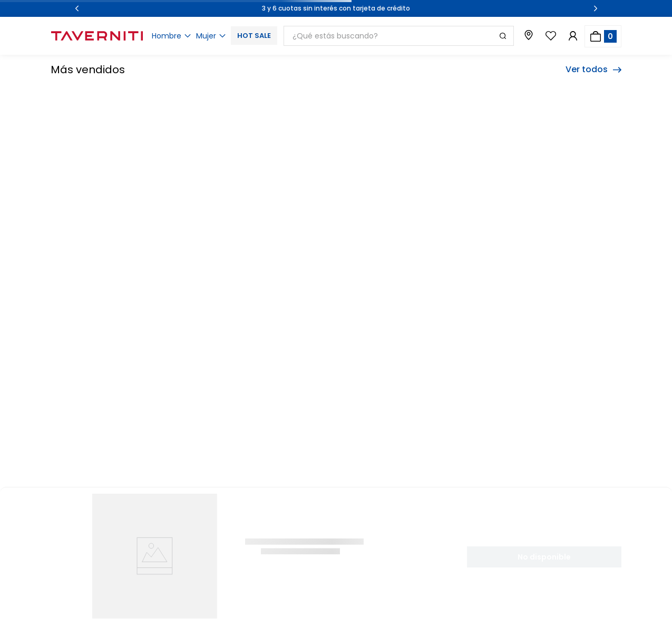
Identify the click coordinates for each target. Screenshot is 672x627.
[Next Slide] (596, 8)
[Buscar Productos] (503, 36)
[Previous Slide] (77, 8)
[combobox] (399, 36)
